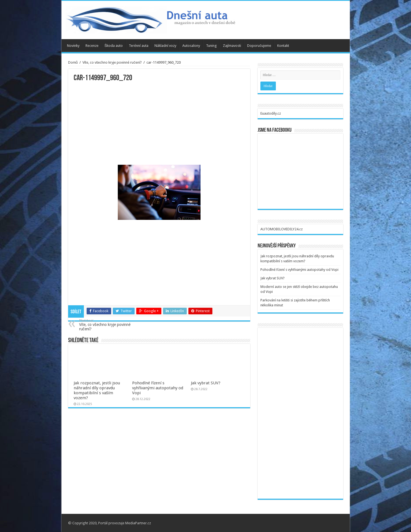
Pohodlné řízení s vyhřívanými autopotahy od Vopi (158, 388)
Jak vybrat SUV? (206, 383)
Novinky (73, 46)
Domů (73, 62)
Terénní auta (139, 46)
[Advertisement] (159, 123)
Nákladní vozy (165, 46)
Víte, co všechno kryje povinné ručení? (112, 62)
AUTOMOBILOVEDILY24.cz (281, 229)
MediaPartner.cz (138, 523)
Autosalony (191, 46)
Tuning (211, 46)
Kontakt (283, 46)
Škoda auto (114, 46)
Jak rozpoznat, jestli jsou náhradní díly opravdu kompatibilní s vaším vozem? (97, 390)
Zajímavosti (232, 46)
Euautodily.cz (271, 113)
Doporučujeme (259, 46)
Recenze (92, 46)
